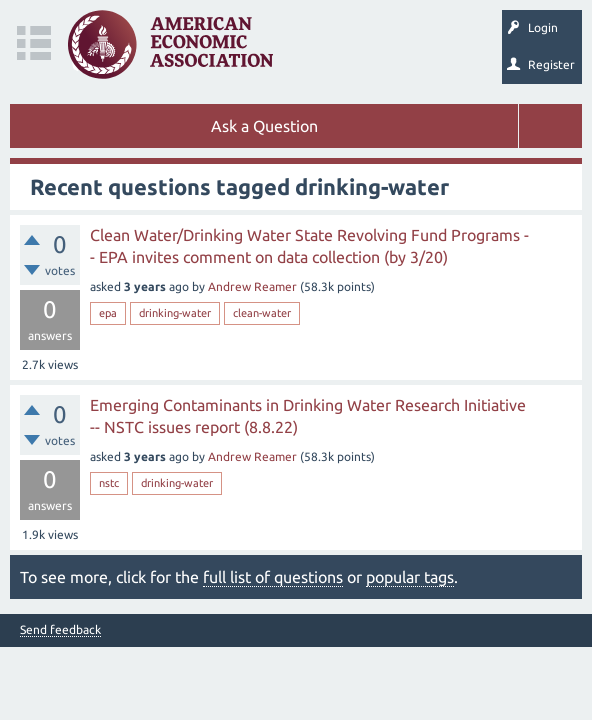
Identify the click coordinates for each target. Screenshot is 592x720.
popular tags (410, 577)
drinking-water (175, 313)
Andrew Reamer (252, 286)
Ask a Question (264, 126)
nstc (109, 483)
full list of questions (273, 577)
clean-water (262, 313)
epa (108, 313)
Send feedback (60, 630)
